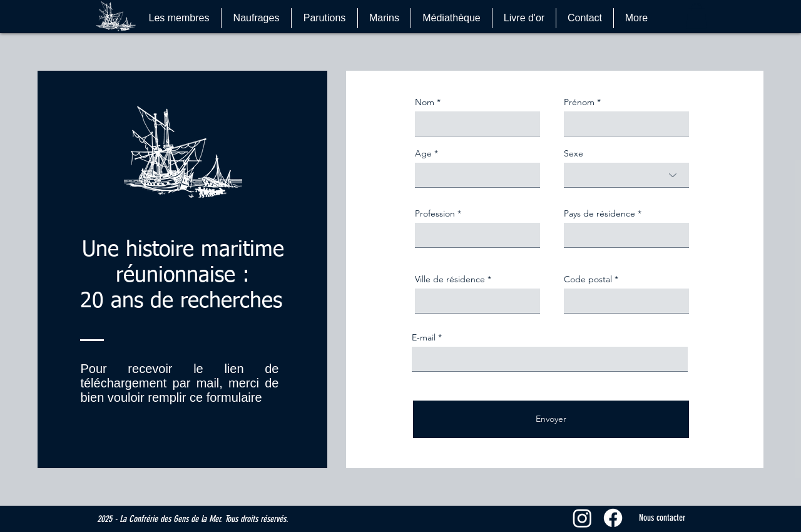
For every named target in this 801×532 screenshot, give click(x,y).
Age (423, 153)
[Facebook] (613, 518)
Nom (425, 102)
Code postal (588, 279)
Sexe (574, 153)
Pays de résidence (599, 213)
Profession (435, 213)
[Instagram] (582, 518)
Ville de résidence (450, 279)
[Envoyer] (551, 419)
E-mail (424, 337)
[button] (696, 16)
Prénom (579, 102)
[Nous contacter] (662, 518)
